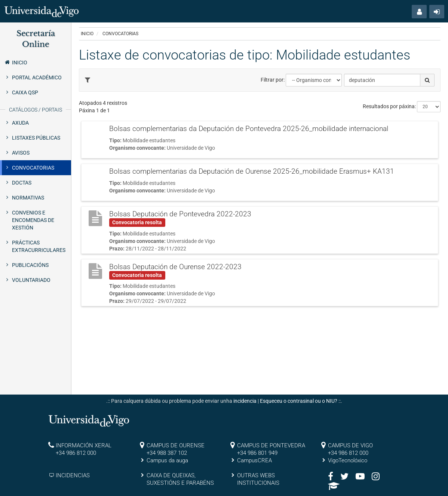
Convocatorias (33, 168)
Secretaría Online (36, 39)
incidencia (245, 401)
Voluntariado (31, 280)
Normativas (28, 198)
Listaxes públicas (36, 138)
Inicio (16, 62)
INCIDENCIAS (73, 475)
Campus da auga (167, 460)
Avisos (21, 153)
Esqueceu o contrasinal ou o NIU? (299, 401)
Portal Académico (37, 77)
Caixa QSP (25, 92)
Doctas (22, 183)
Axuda (20, 123)
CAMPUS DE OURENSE (176, 445)
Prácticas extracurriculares (39, 246)
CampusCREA (254, 460)
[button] (419, 12)
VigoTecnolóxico (348, 460)
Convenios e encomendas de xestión (33, 220)
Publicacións (30, 265)
